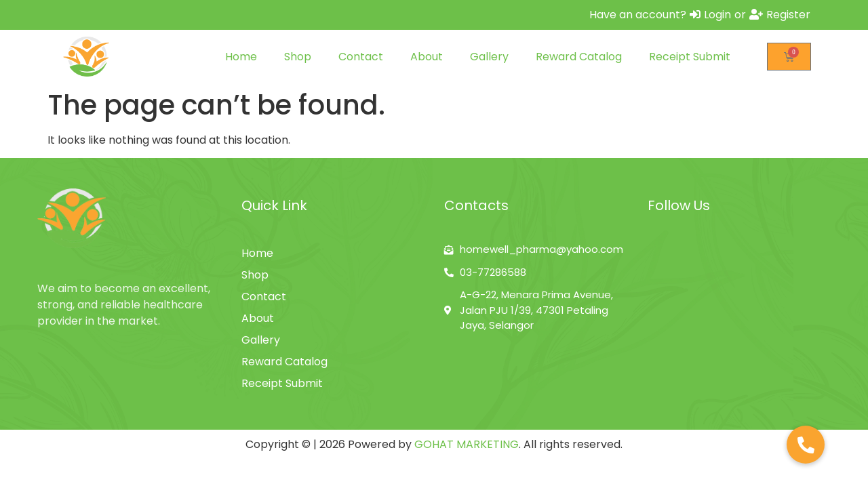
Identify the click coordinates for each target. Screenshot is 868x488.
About (427, 57)
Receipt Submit (690, 57)
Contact (361, 57)
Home (241, 57)
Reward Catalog (579, 57)
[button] (806, 445)
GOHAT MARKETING (467, 444)
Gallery (489, 57)
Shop (298, 57)
